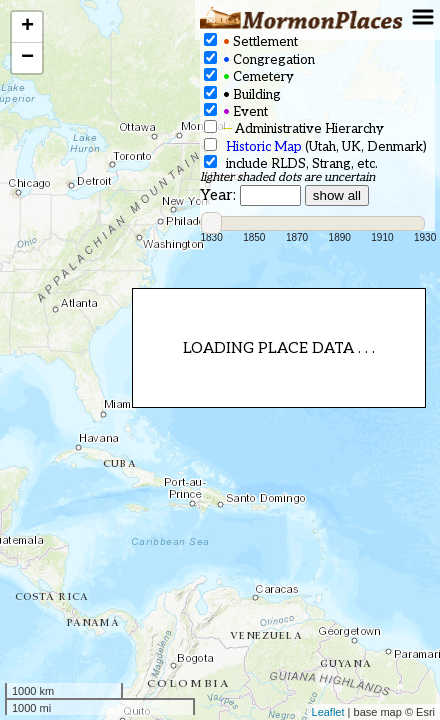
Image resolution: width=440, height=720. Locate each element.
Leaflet (328, 712)
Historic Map (264, 147)
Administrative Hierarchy (294, 128)
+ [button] (27, 27)
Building (242, 94)
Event (236, 111)
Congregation (259, 59)
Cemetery (249, 76)
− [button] (27, 58)
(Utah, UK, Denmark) (315, 146)
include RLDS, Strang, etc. (291, 163)
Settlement (251, 41)
